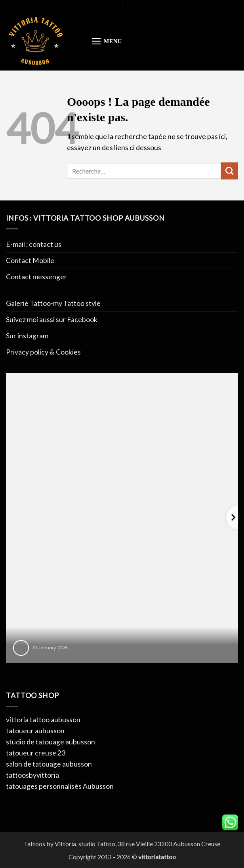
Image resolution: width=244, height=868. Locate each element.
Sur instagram (27, 336)
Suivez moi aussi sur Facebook (52, 320)
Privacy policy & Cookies (43, 352)
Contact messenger (36, 277)
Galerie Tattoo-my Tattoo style (53, 303)
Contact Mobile (30, 260)
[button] (107, 41)
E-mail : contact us (34, 244)
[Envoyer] (230, 171)
